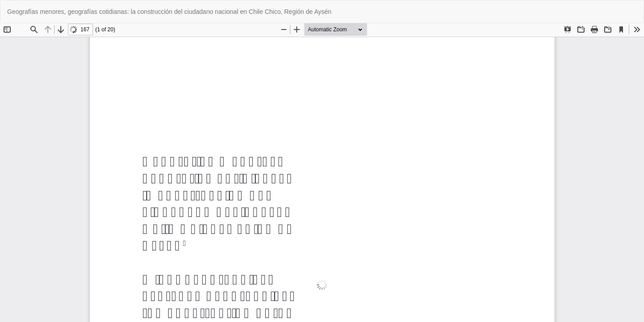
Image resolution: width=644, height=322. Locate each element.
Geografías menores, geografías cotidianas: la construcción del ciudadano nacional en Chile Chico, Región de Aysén (169, 12)
